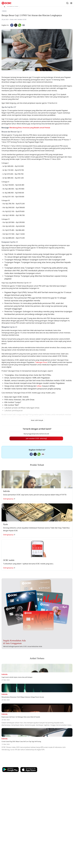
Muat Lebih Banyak (37, 420)
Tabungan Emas (41, 362)
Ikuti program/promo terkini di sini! (36, 434)
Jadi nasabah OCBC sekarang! (36, 439)
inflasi (39, 386)
